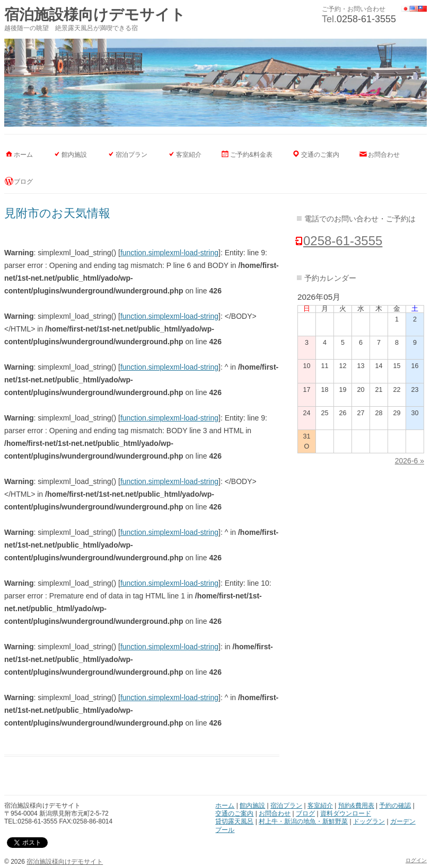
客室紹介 (189, 155)
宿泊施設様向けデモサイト (95, 15)
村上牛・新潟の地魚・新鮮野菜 (303, 821)
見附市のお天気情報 (57, 213)
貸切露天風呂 (234, 821)
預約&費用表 (356, 806)
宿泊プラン (131, 155)
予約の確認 (395, 806)
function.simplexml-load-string (169, 253)
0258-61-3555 (366, 19)
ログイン (416, 860)
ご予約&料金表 (251, 155)
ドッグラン (369, 821)
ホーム (23, 155)
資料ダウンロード (346, 813)
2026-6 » (410, 461)
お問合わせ (384, 155)
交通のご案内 (320, 155)
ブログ (23, 182)
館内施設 (74, 155)
